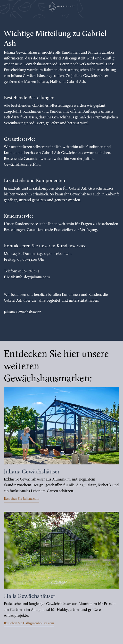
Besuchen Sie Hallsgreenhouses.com (29, 623)
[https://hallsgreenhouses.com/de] (61, 550)
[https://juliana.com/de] (61, 426)
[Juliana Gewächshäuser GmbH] (62, 7)
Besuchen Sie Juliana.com (22, 499)
